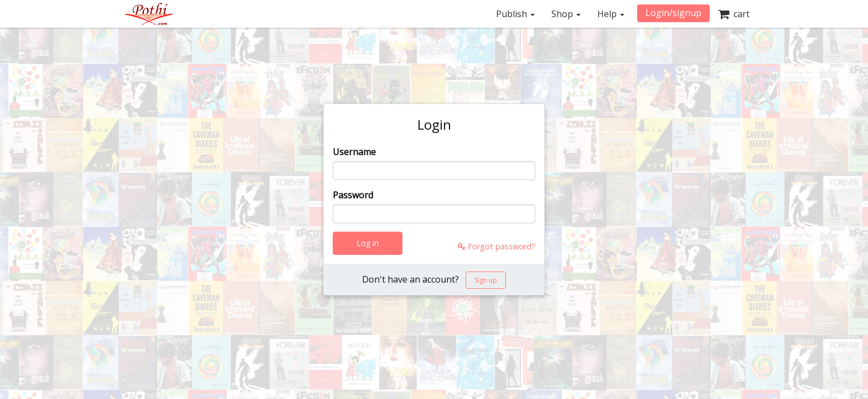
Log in (368, 243)
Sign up (486, 280)
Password (353, 195)
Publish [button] (515, 14)
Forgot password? (497, 246)
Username (354, 152)
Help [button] (611, 14)
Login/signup (673, 13)
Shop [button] (566, 14)
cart (734, 14)
